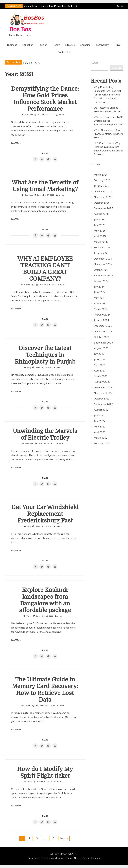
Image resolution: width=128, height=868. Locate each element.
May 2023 (100, 365)
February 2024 (102, 315)
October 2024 (102, 270)
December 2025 (103, 191)
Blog (29, 367)
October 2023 (102, 337)
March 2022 (101, 438)
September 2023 (103, 343)
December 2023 (103, 326)
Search (95, 63)
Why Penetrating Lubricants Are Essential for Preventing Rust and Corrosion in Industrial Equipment (107, 95)
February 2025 (102, 247)
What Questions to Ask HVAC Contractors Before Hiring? (108, 134)
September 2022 (103, 404)
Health (56, 45)
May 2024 (100, 298)
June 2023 (100, 359)
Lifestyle (70, 45)
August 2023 (101, 348)
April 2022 (100, 432)
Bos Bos (20, 30)
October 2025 (102, 203)
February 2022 (102, 443)
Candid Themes (91, 858)
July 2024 (99, 287)
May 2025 (100, 231)
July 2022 (99, 415)
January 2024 (102, 320)
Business (12, 45)
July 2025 (99, 219)
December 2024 (103, 259)
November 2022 (103, 393)
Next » (64, 838)
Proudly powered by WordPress (46, 858)
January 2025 (102, 253)
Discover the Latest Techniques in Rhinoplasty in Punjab (45, 355)
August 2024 (101, 281)
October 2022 (102, 399)
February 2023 (102, 382)
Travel (118, 45)
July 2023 (99, 354)
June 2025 (100, 225)
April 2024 (100, 303)
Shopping (85, 45)
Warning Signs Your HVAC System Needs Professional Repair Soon (108, 121)
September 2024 (103, 275)
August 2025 (101, 214)
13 (53, 838)
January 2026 (102, 186)
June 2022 (100, 421)
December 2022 (103, 387)
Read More (16, 143)
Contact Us (64, 52)
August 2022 (101, 410)
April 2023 (100, 371)
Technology (102, 45)
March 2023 (101, 376)
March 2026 (101, 175)
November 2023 (103, 331)
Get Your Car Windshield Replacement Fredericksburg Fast (45, 514)
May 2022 (100, 427)
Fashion (43, 45)
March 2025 (101, 242)
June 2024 (100, 292)
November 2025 (103, 197)
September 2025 (103, 208)
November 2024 (103, 264)
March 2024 (101, 309)
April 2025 (100, 236)
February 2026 (102, 180)
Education (28, 45)
